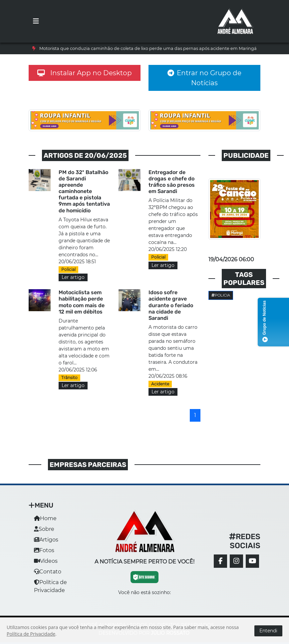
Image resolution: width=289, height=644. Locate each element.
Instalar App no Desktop (85, 73)
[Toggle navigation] (36, 21)
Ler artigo (73, 277)
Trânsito (69, 378)
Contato (48, 572)
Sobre (44, 529)
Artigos (46, 540)
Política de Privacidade (31, 634)
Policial (68, 269)
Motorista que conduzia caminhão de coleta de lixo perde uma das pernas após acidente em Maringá (148, 48)
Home (45, 518)
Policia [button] (221, 295)
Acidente (160, 384)
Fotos (44, 550)
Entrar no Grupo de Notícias (204, 78)
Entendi (268, 631)
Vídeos (46, 561)
